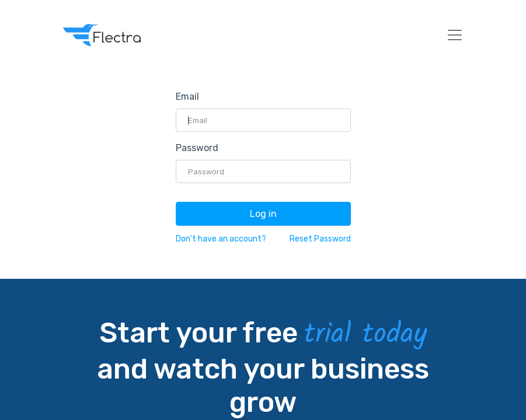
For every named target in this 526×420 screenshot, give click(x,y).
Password (197, 148)
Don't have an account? (221, 239)
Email (187, 97)
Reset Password (320, 239)
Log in (263, 214)
